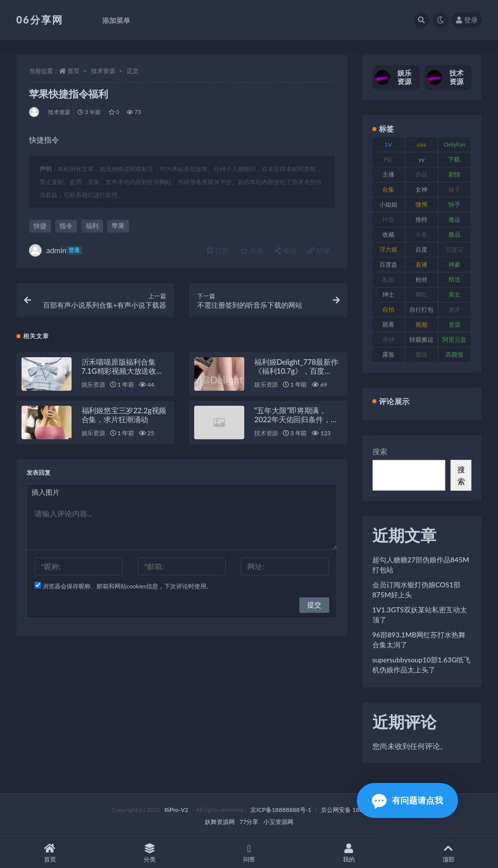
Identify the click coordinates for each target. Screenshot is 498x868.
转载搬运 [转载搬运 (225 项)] (421, 339)
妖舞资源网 (220, 822)
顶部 (448, 853)
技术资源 (103, 71)
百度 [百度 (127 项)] (421, 249)
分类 (149, 853)
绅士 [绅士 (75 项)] (388, 294)
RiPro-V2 (176, 810)
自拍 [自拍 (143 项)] (388, 309)
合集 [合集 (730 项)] (388, 189)
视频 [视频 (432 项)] (421, 324)
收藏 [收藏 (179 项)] (388, 234)
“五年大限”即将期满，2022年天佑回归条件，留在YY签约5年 (296, 419)
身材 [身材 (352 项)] (388, 339)
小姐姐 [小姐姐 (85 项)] (388, 204)
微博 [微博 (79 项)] (421, 204)
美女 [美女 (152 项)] (454, 294)
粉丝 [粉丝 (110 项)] (421, 279)
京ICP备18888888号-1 (281, 810)
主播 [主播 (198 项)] (388, 174)
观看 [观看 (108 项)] (388, 324)
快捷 (40, 226)
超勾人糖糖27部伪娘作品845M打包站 (421, 565)
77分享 (249, 822)
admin (56, 250)
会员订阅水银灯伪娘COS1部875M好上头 (416, 590)
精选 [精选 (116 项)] (454, 279)
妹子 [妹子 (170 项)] (454, 189)
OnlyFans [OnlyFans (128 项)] (454, 146)
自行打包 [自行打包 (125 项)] (421, 309)
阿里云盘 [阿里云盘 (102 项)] (454, 339)
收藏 (252, 250)
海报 (286, 250)
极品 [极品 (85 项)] (454, 234)
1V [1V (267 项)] (388, 144)
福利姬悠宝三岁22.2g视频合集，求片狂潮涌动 (124, 415)
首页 (74, 71)
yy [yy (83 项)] (421, 159)
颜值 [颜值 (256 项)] (421, 354)
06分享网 (40, 20)
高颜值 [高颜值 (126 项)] (454, 354)
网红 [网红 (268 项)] (421, 294)
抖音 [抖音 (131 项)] (388, 219)
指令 (66, 226)
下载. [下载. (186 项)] (455, 159)
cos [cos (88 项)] (421, 144)
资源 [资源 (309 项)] (454, 324)
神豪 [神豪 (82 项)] (454, 264)
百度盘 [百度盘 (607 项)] (388, 264)
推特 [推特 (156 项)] (421, 219)
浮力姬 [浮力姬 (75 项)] (388, 249)
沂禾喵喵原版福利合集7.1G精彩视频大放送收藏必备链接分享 (123, 371)
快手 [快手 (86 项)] (454, 204)
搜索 (380, 451)
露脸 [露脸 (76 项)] (388, 354)
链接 (319, 250)
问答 (249, 853)
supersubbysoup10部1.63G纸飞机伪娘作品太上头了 (422, 665)
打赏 (218, 250)
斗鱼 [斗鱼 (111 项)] (421, 234)
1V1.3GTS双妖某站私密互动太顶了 (420, 615)
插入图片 (46, 492)
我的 (349, 853)
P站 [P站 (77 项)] (388, 159)
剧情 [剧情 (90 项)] (454, 174)
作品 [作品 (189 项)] (421, 174)
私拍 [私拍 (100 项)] (388, 279)
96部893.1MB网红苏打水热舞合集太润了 (419, 640)
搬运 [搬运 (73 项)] (454, 219)
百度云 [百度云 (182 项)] (454, 249)
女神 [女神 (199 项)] (421, 189)
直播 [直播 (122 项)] (421, 264)
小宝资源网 (278, 822)
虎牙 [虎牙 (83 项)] (454, 309)
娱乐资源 (93, 384)
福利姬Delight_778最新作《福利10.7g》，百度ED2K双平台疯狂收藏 (296, 371)
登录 (467, 20)
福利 (92, 226)
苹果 (118, 226)
